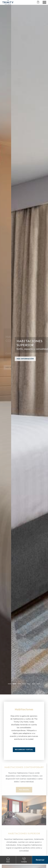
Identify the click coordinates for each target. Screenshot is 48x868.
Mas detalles (24, 790)
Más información (14, 360)
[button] (40, 860)
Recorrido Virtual (24, 750)
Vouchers (38, 4)
